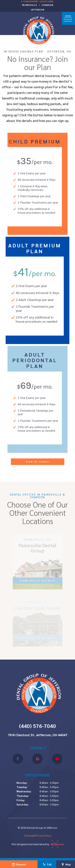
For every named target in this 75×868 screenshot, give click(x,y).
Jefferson (37, 10)
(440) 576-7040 (37, 726)
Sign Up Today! (38, 462)
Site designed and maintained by (37, 844)
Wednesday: (24, 791)
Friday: (21, 800)
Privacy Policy (43, 835)
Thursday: (23, 796)
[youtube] (57, 759)
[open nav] (68, 18)
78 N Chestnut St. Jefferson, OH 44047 (38, 735)
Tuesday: (22, 787)
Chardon (47, 5)
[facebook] (18, 759)
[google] (37, 759)
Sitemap (29, 835)
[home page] (38, 29)
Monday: (22, 783)
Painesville (30, 5)
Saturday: (23, 804)
